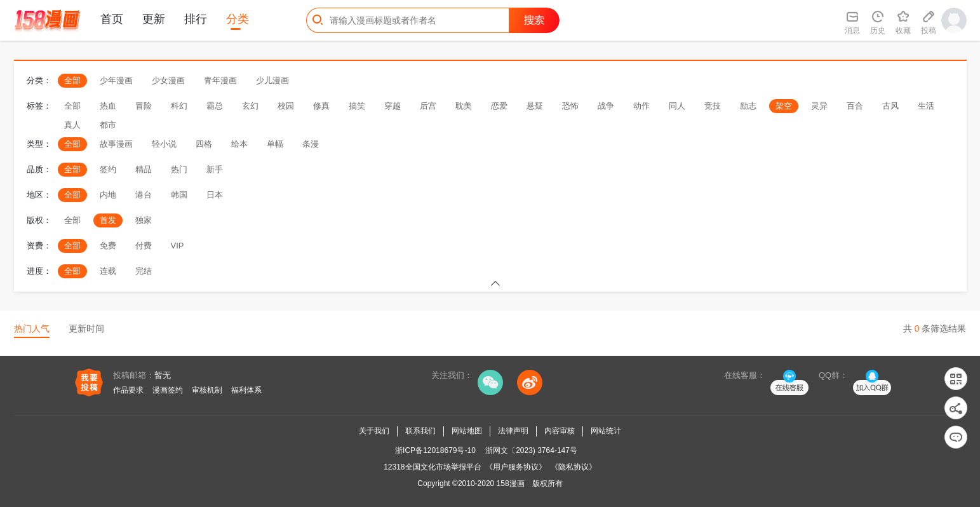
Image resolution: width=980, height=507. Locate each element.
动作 (641, 106)
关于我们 (374, 431)
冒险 (144, 106)
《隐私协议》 (574, 467)
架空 (784, 106)
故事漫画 (116, 144)
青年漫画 (220, 80)
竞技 (713, 106)
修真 (321, 106)
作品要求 (128, 390)
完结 (144, 271)
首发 (108, 220)
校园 (286, 106)
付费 (144, 246)
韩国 (179, 195)
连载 (108, 271)
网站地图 (467, 431)
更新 (154, 19)
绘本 (239, 144)
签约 (108, 169)
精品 (144, 169)
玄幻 (250, 106)
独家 (144, 220)
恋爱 (499, 106)
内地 (108, 195)
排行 (196, 19)
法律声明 (513, 431)
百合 (855, 106)
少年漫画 (116, 80)
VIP (178, 246)
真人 (72, 125)
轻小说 (164, 144)
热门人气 (32, 328)
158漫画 (511, 483)
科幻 (179, 106)
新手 (215, 169)
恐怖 (570, 106)
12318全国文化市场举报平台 (432, 467)
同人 (677, 106)
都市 (108, 125)
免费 (108, 246)
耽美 (464, 106)
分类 (238, 19)
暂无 (163, 375)
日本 (215, 195)
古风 (890, 106)
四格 (204, 144)
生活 (926, 106)
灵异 (819, 106)
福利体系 (246, 390)
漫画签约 (168, 390)
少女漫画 (168, 80)
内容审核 (560, 431)
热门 (179, 169)
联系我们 (420, 431)
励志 (748, 106)
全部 (72, 80)
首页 (112, 19)
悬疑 (535, 106)
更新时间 (86, 328)
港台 (144, 195)
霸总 (215, 106)
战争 (606, 106)
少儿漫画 (272, 80)
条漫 (311, 144)
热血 (108, 106)
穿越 (393, 106)
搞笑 (357, 106)
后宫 (428, 106)
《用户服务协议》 (516, 467)
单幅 (275, 144)
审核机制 (207, 390)
